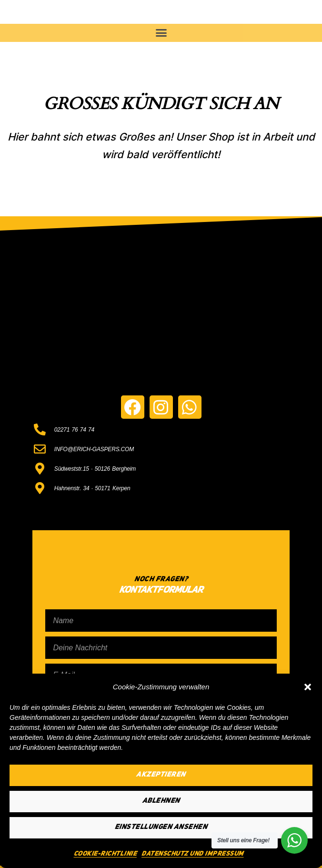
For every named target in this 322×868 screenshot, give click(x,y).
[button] (308, 687)
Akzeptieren (161, 775)
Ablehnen (161, 801)
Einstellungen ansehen (161, 827)
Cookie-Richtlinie (106, 854)
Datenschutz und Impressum (193, 854)
